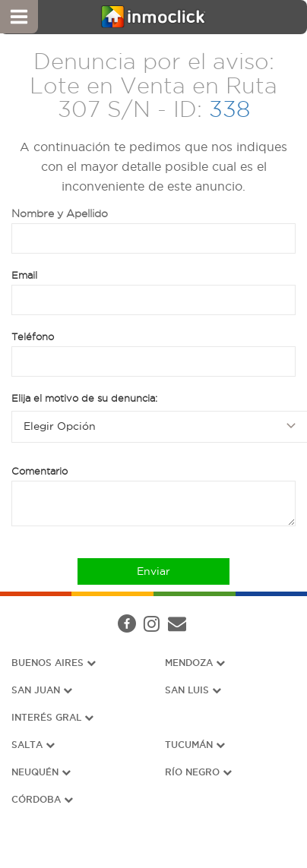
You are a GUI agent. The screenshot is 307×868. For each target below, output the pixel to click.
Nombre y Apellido (60, 213)
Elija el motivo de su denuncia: (84, 398)
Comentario (40, 471)
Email (24, 275)
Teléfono (33, 336)
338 (229, 109)
